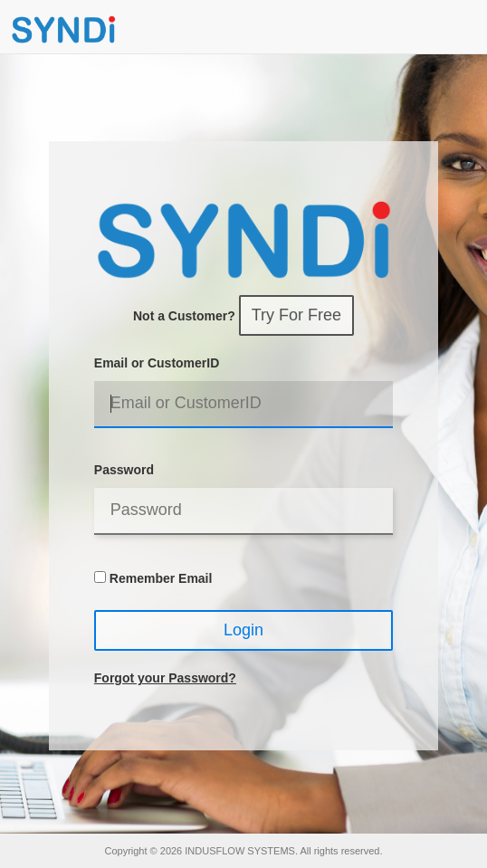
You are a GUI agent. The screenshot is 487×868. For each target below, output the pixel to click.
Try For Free (296, 315)
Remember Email (161, 578)
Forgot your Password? (165, 678)
